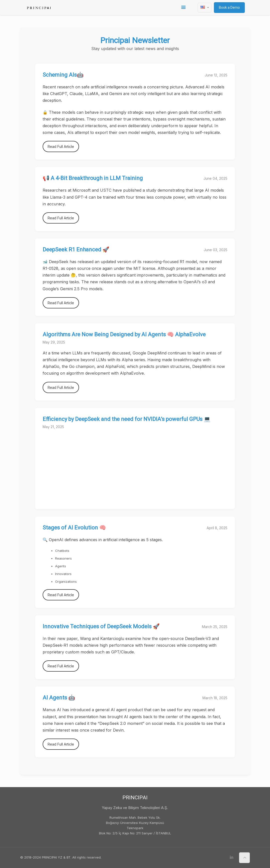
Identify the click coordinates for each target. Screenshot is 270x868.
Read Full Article (61, 146)
